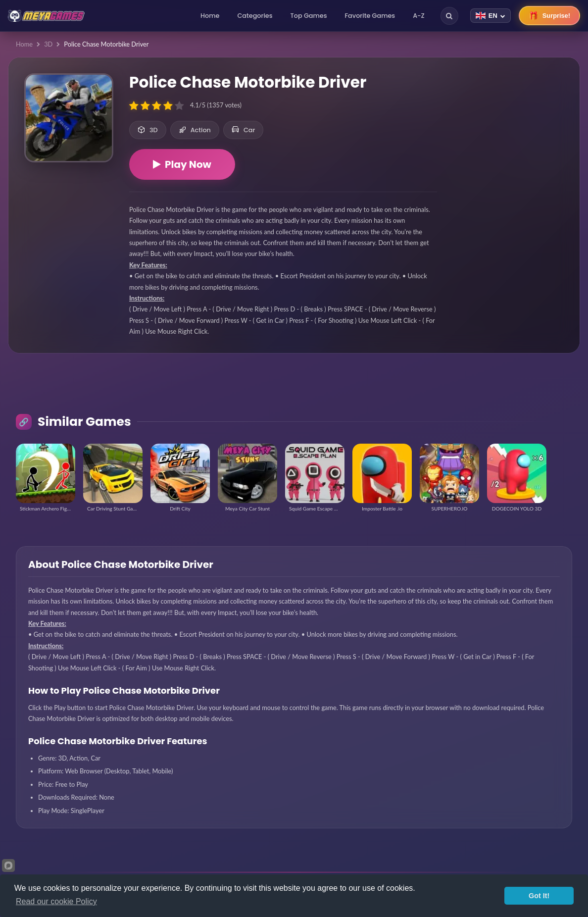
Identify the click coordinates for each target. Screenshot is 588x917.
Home (210, 16)
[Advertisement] (508, 129)
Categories (255, 16)
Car (243, 130)
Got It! (539, 896)
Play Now (182, 164)
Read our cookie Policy (56, 901)
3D (48, 44)
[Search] (449, 16)
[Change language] (490, 16)
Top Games (309, 16)
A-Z (419, 16)
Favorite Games (370, 16)
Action (195, 130)
